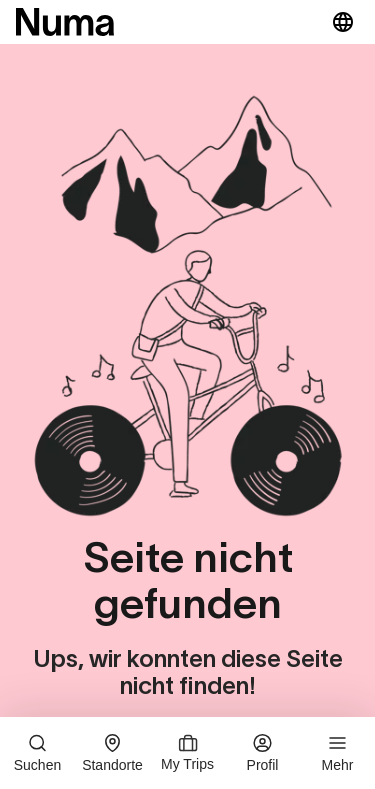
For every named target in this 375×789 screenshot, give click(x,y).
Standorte (112, 753)
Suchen (37, 753)
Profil (263, 753)
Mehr (338, 753)
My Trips (187, 753)
